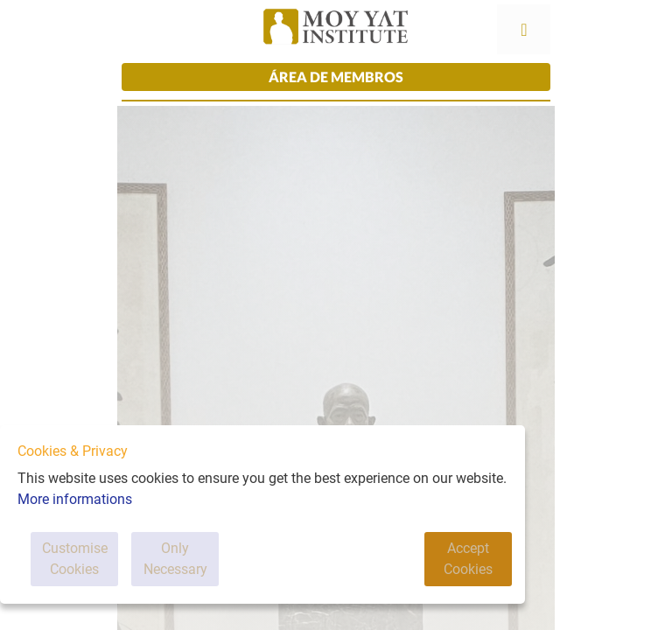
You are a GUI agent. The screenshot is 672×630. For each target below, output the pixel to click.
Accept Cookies (468, 559)
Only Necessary (175, 559)
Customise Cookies (75, 559)
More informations (75, 499)
